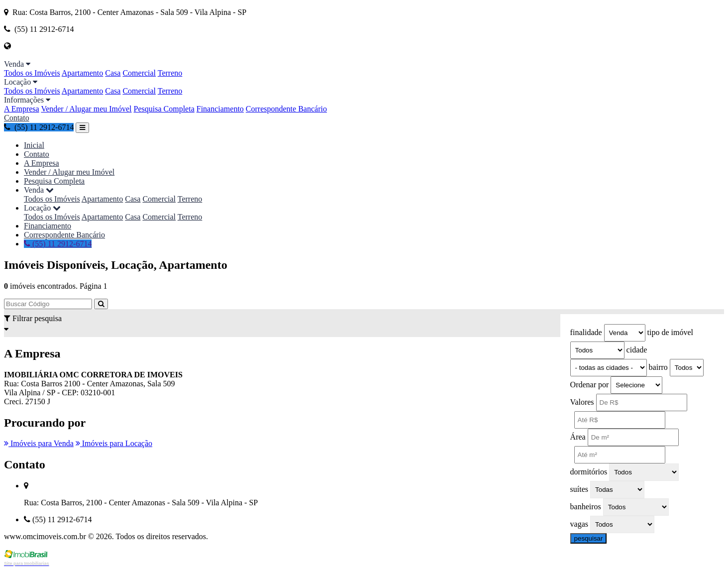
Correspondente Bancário (286, 109)
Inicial (34, 145)
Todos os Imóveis (32, 73)
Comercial (139, 73)
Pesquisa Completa (164, 109)
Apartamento (83, 73)
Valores (582, 402)
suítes (579, 489)
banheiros (586, 507)
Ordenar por (590, 385)
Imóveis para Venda (39, 443)
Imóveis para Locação (114, 443)
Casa (113, 73)
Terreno (170, 73)
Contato (17, 118)
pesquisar (589, 538)
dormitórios (589, 472)
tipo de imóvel (670, 332)
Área (578, 437)
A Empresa (22, 109)
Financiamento (220, 109)
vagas (579, 524)
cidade (637, 350)
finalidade (586, 332)
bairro (658, 367)
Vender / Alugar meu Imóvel (86, 109)
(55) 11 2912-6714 (39, 127)
